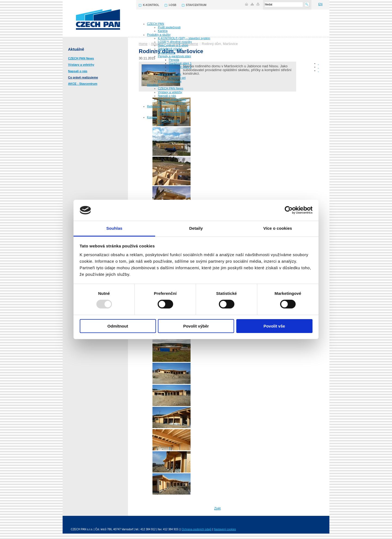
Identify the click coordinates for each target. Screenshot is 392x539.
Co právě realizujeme (172, 99)
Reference (154, 106)
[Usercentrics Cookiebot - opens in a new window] (289, 210)
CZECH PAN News (171, 88)
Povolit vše (274, 326)
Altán (172, 70)
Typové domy (167, 53)
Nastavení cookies (225, 529)
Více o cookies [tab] (278, 228)
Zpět (218, 508)
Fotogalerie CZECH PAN (174, 110)
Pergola (174, 60)
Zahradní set (177, 78)
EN (320, 4)
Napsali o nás (167, 96)
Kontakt (152, 117)
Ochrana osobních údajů (197, 529)
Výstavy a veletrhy (170, 92)
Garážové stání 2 (180, 67)
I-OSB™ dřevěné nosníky (175, 42)
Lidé (161, 124)
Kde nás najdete (169, 121)
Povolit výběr (196, 326)
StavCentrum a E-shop (173, 45)
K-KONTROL (151, 5)
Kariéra (163, 31)
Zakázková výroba (170, 49)
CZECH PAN (156, 24)
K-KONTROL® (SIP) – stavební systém (184, 38)
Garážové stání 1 (180, 63)
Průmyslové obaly (170, 81)
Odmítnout (118, 326)
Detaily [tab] (196, 228)
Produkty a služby (159, 35)
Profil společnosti (169, 27)
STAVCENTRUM (196, 5)
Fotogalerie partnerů (171, 114)
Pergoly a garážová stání (174, 56)
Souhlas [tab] (114, 228)
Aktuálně (153, 85)
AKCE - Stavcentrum (172, 103)
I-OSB (173, 5)
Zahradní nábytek (170, 74)
